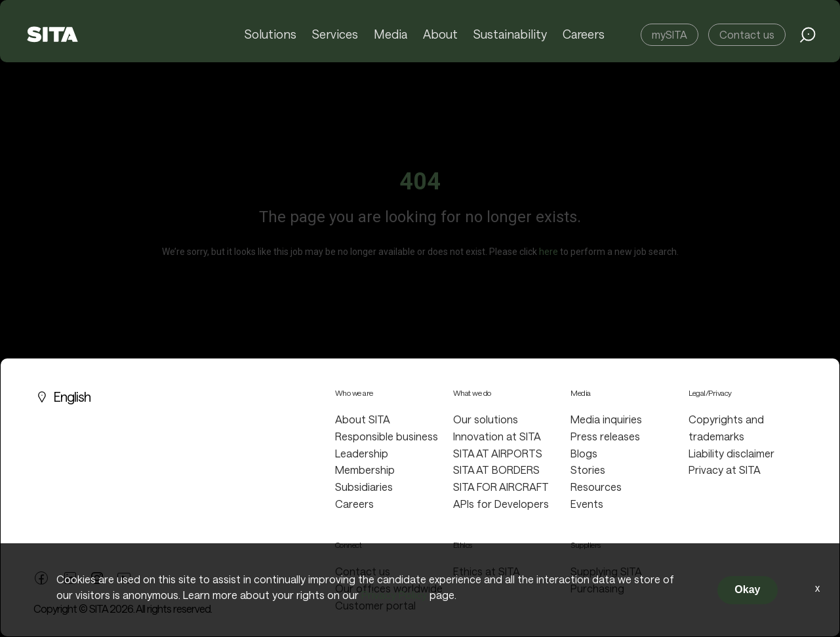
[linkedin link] (70, 576)
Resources (596, 487)
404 (420, 182)
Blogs (584, 453)
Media (392, 35)
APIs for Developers (501, 504)
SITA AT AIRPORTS (498, 453)
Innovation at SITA (497, 436)
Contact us (747, 34)
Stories (588, 470)
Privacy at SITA (725, 470)
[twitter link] (97, 577)
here (549, 252)
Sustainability (510, 35)
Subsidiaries (364, 487)
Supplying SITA (606, 571)
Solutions (272, 35)
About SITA (363, 419)
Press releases (605, 436)
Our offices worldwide (389, 588)
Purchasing (597, 588)
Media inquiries (606, 419)
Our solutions (486, 419)
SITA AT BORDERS (496, 470)
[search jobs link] (808, 35)
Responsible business (387, 436)
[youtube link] (124, 576)
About (441, 35)
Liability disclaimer (731, 453)
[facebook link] (41, 576)
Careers (584, 35)
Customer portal (375, 605)
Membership (365, 470)
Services (337, 35)
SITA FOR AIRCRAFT (501, 487)
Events (587, 504)
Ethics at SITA (487, 571)
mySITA (670, 34)
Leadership (362, 453)
